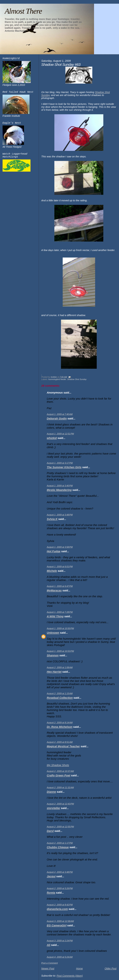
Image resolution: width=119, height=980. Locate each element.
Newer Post (48, 968)
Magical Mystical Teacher (63, 746)
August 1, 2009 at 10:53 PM (60, 651)
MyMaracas (54, 590)
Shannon (53, 655)
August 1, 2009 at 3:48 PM (60, 515)
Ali (49, 945)
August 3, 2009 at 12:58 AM (60, 921)
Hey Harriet (54, 672)
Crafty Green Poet (59, 775)
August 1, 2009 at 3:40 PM (60, 486)
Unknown (53, 633)
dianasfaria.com (57, 909)
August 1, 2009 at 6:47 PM (60, 586)
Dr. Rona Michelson (60, 727)
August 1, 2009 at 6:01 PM (60, 567)
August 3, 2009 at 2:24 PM (60, 941)
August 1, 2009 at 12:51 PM (60, 434)
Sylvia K (52, 519)
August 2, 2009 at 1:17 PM (60, 843)
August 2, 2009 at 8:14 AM (60, 723)
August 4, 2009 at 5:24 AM (60, 957)
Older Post (110, 968)
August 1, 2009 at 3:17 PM (60, 463)
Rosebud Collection (60, 698)
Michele (52, 571)
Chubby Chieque (58, 847)
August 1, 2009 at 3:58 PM (60, 547)
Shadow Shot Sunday (77, 379)
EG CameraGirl (57, 925)
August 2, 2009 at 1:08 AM (60, 667)
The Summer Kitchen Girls (64, 467)
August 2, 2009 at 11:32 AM (60, 788)
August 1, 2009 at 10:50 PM (60, 628)
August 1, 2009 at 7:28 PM (60, 612)
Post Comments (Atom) (70, 976)
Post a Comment (50, 963)
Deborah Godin (57, 419)
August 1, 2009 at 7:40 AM (60, 414)
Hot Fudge (54, 551)
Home (79, 968)
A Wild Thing (55, 616)
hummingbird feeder (57, 379)
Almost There (23, 11)
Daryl (50, 831)
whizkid (52, 438)
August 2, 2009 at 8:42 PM (60, 905)
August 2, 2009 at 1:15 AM (60, 694)
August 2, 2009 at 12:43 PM (60, 804)
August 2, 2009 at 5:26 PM (60, 888)
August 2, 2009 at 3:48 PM (60, 872)
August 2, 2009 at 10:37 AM (60, 771)
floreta (51, 893)
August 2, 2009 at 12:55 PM (60, 827)
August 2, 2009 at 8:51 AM (60, 742)
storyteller (53, 808)
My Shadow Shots (58, 765)
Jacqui (51, 876)
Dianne (51, 792)
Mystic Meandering (59, 490)
